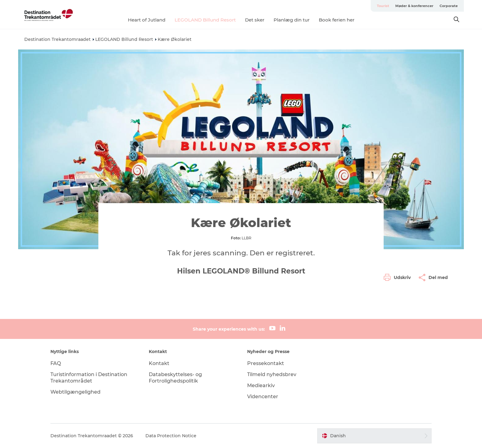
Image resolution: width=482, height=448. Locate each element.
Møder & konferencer (414, 6)
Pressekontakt (266, 363)
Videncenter (263, 397)
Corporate (449, 6)
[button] (399, 277)
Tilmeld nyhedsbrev (272, 374)
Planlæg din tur (292, 20)
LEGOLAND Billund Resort (205, 20)
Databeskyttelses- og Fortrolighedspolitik (175, 378)
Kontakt (159, 363)
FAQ (56, 363)
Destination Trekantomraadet (57, 39)
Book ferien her (337, 20)
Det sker (255, 20)
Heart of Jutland (147, 20)
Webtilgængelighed (75, 392)
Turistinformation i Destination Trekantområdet (89, 378)
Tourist (383, 6)
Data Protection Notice (171, 436)
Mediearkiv (261, 385)
